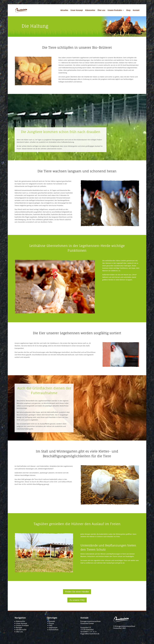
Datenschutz (54, 630)
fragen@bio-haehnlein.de (90, 634)
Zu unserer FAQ (77, 600)
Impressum (53, 628)
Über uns (101, 10)
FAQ (51, 625)
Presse (52, 623)
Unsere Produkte (115, 10)
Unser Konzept (77, 10)
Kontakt (136, 10)
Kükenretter (90, 10)
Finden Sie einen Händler (77, 592)
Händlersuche (21, 630)
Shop (128, 10)
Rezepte (19, 628)
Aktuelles (64, 10)
